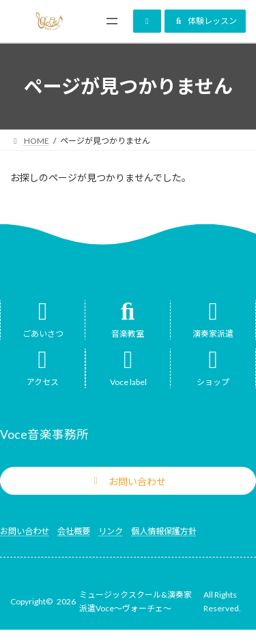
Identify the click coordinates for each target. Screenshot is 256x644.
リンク (111, 531)
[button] (147, 21)
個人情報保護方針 (164, 531)
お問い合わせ (25, 531)
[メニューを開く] (112, 21)
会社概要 (74, 531)
